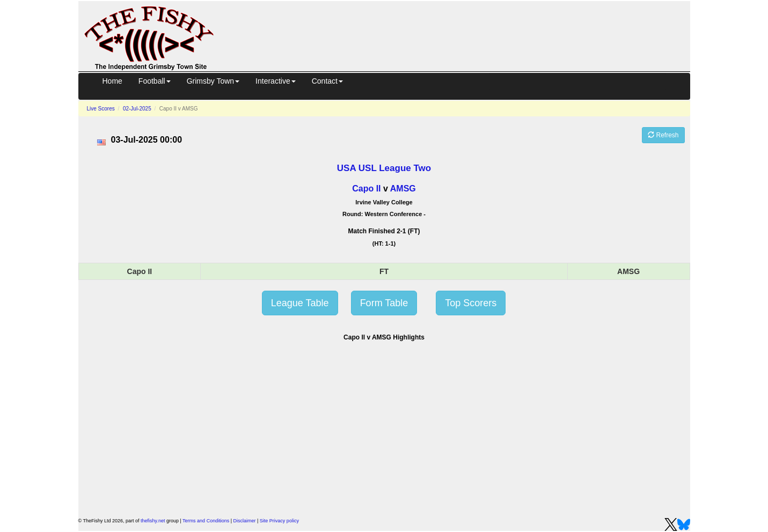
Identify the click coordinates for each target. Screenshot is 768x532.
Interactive (276, 81)
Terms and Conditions (206, 521)
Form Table (384, 303)
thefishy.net (153, 521)
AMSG (403, 189)
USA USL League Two (384, 168)
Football (155, 81)
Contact (327, 81)
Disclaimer (245, 521)
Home (112, 81)
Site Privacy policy (279, 521)
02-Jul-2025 (137, 109)
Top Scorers (471, 303)
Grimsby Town (213, 81)
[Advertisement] (462, 34)
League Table (300, 303)
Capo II (366, 189)
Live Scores (101, 109)
